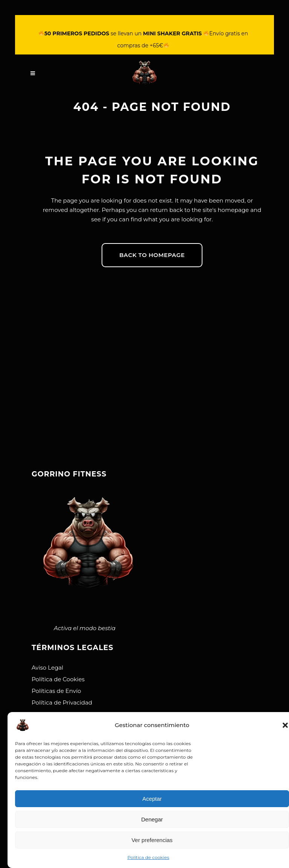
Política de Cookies (58, 679)
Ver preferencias (152, 840)
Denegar (152, 819)
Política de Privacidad (62, 702)
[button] (285, 725)
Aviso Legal (47, 668)
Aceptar (152, 799)
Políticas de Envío (56, 691)
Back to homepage (152, 255)
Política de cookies (148, 857)
